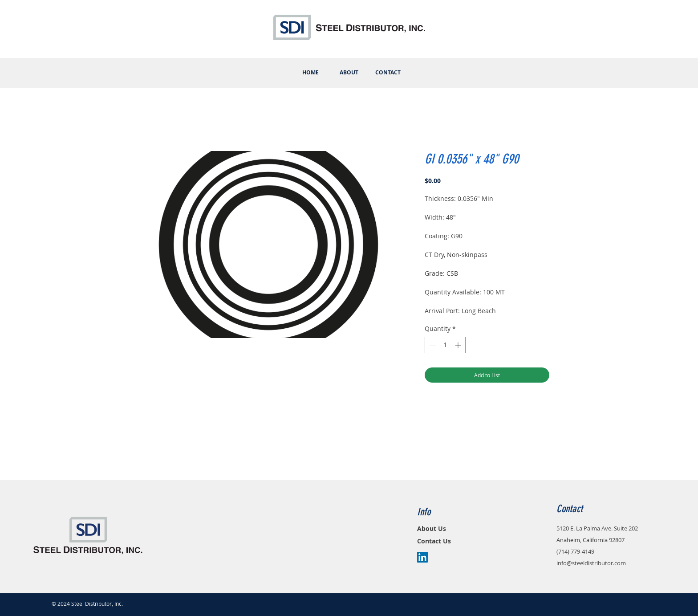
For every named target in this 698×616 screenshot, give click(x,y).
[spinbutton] (445, 345)
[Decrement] (432, 345)
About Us (432, 528)
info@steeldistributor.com (591, 563)
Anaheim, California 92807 (590, 540)
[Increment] (459, 345)
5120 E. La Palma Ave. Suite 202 (597, 528)
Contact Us (434, 541)
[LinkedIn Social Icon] (422, 557)
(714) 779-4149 (575, 551)
